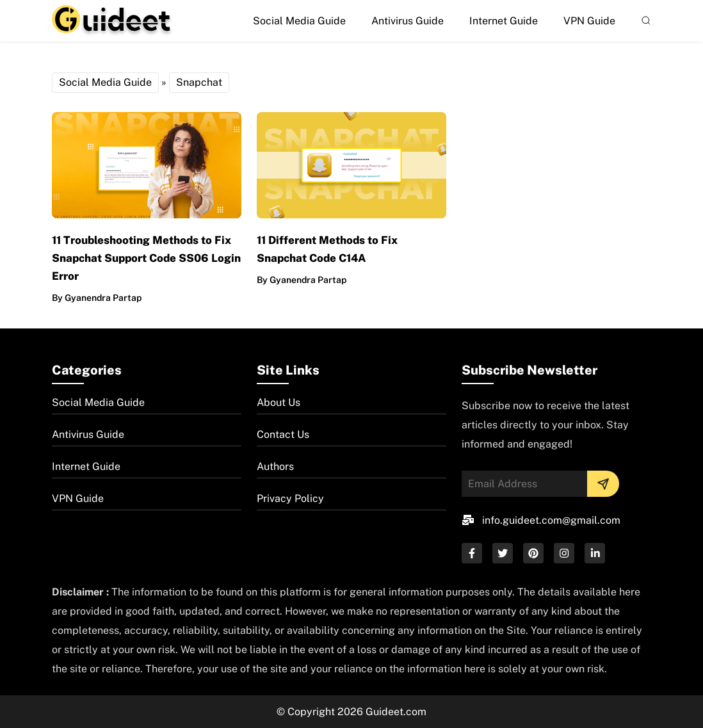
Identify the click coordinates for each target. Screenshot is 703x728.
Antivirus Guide (408, 21)
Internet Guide (504, 21)
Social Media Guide (299, 21)
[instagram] (564, 553)
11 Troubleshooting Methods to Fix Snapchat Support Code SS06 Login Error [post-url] (146, 258)
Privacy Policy (290, 498)
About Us (279, 402)
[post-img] (147, 164)
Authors (275, 466)
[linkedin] (595, 553)
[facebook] (472, 553)
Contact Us (283, 434)
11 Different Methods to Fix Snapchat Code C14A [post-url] (327, 249)
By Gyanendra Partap (97, 298)
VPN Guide (589, 21)
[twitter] (503, 553)
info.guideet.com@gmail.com (551, 520)
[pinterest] (533, 553)
